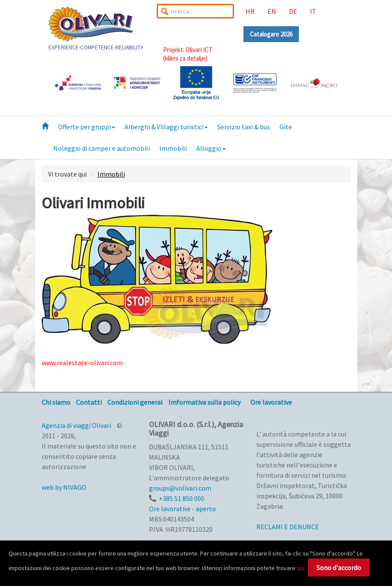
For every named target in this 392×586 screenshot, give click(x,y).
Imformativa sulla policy (204, 402)
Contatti (89, 402)
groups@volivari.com (180, 488)
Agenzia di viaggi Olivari (76, 425)
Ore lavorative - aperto (182, 509)
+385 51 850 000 (182, 498)
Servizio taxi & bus (244, 127)
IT (313, 11)
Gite (286, 127)
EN (272, 11)
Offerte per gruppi (87, 127)
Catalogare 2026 (271, 34)
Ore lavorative (271, 402)
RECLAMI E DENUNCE (288, 527)
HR (250, 11)
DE (293, 11)
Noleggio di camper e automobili (102, 148)
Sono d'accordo (339, 568)
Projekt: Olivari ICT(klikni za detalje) (188, 54)
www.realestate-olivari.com (82, 363)
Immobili (173, 148)
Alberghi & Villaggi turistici (166, 127)
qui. (301, 568)
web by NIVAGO (64, 487)
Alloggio (211, 148)
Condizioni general (135, 402)
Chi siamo (56, 402)
